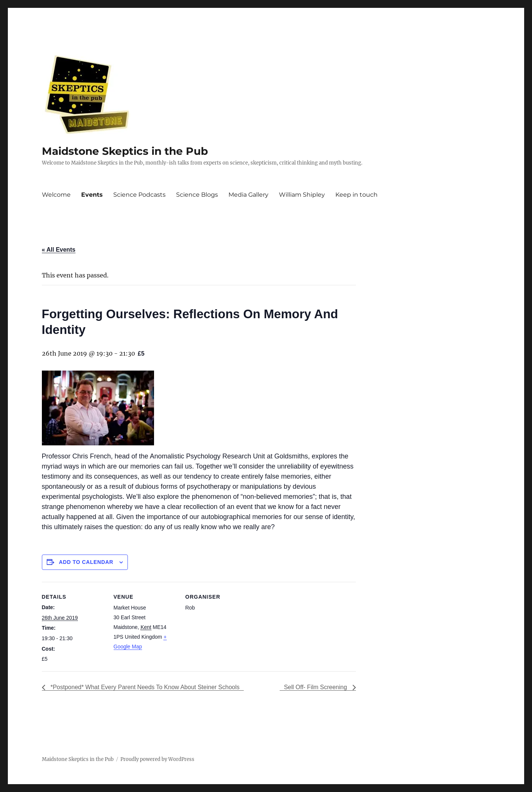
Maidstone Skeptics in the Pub (125, 151)
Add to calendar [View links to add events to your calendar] (86, 562)
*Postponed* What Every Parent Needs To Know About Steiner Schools (144, 687)
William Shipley (302, 195)
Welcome (56, 195)
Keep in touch (356, 195)
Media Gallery (248, 195)
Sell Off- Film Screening (316, 687)
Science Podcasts (139, 195)
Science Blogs (197, 195)
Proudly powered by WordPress (157, 759)
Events (92, 195)
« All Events (59, 250)
